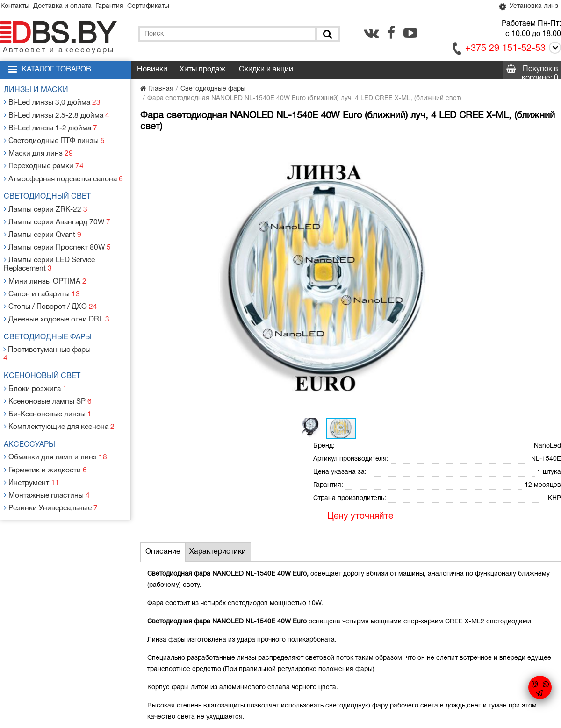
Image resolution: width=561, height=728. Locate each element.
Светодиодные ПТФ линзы (54, 137)
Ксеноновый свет (46, 344)
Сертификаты (166, 7)
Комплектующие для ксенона (58, 389)
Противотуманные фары (50, 326)
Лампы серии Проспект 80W (57, 233)
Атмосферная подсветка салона (63, 170)
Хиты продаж (202, 71)
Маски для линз (39, 148)
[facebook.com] (391, 34)
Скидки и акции (266, 71)
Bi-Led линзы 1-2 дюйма (50, 125)
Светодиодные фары (51, 315)
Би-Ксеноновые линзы (48, 378)
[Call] (553, 51)
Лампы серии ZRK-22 (46, 199)
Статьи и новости (201, 648)
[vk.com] (371, 34)
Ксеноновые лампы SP (48, 367)
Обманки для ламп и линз (55, 418)
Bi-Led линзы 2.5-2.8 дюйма (56, 114)
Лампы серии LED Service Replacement (50, 248)
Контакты (18, 7)
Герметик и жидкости (45, 429)
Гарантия (122, 7)
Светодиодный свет (51, 188)
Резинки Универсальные (51, 463)
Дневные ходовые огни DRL (56, 297)
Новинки (152, 71)
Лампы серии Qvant (43, 222)
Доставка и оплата (70, 7)
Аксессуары (33, 407)
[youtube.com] (410, 34)
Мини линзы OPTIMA (45, 264)
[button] (295, 150)
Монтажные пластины (47, 452)
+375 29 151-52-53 (505, 50)
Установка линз (525, 7)
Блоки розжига (36, 355)
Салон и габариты (42, 275)
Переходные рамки (44, 159)
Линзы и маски (40, 92)
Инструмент (33, 440)
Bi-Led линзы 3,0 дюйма (52, 103)
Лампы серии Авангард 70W (57, 211)
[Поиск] (327, 35)
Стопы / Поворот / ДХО (50, 286)
